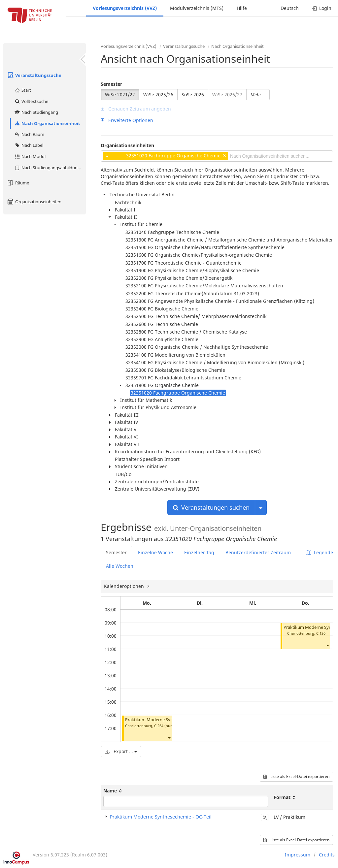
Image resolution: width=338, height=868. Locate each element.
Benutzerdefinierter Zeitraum (258, 552)
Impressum (298, 855)
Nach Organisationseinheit (47, 123)
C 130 (321, 633)
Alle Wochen (120, 566)
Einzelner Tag (199, 552)
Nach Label (29, 145)
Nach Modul (30, 156)
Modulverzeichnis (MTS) (197, 8)
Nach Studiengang (36, 112)
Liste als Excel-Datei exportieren (296, 776)
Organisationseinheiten (34, 202)
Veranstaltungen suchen (211, 507)
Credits (327, 855)
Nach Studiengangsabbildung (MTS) (50, 168)
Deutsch (290, 8)
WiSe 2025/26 (158, 95)
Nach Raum (29, 134)
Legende (320, 552)
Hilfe (242, 8)
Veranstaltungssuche (34, 75)
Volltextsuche (31, 101)
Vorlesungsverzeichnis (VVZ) (125, 8)
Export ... (121, 751)
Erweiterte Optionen (127, 120)
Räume (18, 183)
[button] (169, 738)
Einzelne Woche (155, 552)
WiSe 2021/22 (120, 95)
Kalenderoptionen (125, 586)
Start (23, 90)
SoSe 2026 (193, 95)
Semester (111, 84)
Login (322, 8)
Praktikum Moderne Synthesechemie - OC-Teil (170, 720)
